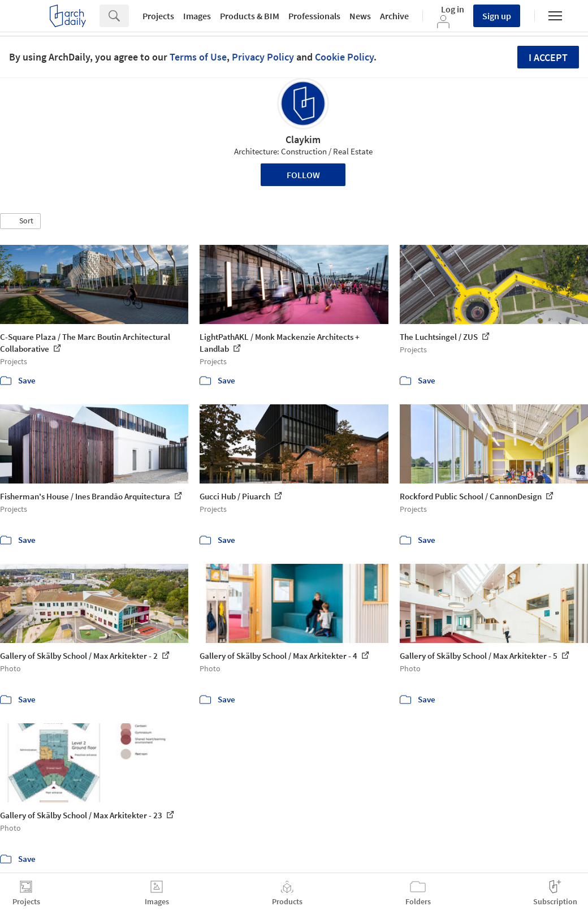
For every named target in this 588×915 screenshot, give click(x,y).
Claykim (303, 139)
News (360, 16)
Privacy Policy (263, 57)
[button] (20, 221)
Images (197, 16)
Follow (303, 175)
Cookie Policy (344, 57)
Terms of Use (198, 57)
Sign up (497, 16)
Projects (158, 16)
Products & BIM (250, 16)
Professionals (314, 16)
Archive (394, 16)
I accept (548, 57)
